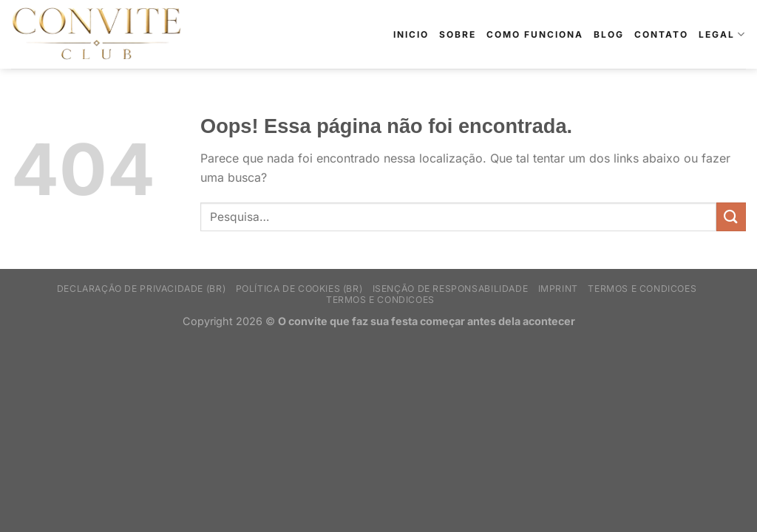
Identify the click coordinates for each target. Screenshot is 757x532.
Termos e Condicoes (642, 289)
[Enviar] (731, 217)
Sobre (458, 34)
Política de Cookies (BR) (299, 289)
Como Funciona (535, 34)
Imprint (558, 289)
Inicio (411, 34)
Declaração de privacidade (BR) (141, 289)
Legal (722, 34)
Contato (661, 34)
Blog (609, 34)
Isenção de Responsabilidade (451, 289)
